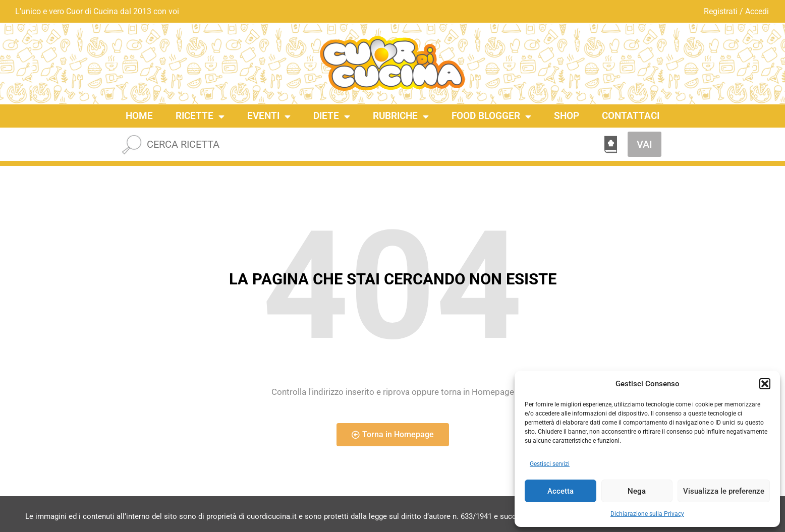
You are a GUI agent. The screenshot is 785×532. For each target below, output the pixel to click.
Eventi (269, 116)
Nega (637, 491)
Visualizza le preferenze (724, 491)
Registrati (721, 11)
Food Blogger (491, 116)
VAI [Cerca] (644, 144)
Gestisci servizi (550, 464)
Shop (567, 116)
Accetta (560, 491)
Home (139, 116)
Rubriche (401, 116)
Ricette (200, 116)
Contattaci (631, 116)
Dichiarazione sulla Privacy (647, 514)
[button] (765, 384)
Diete (332, 116)
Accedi (757, 11)
